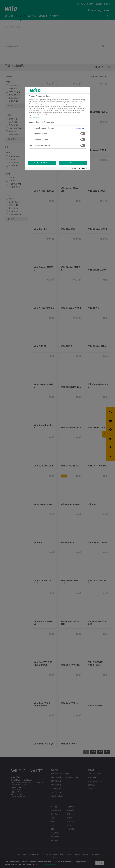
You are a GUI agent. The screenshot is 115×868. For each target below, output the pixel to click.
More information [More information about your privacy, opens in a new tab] (34, 117)
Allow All (73, 163)
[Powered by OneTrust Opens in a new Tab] (80, 169)
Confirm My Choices (42, 163)
